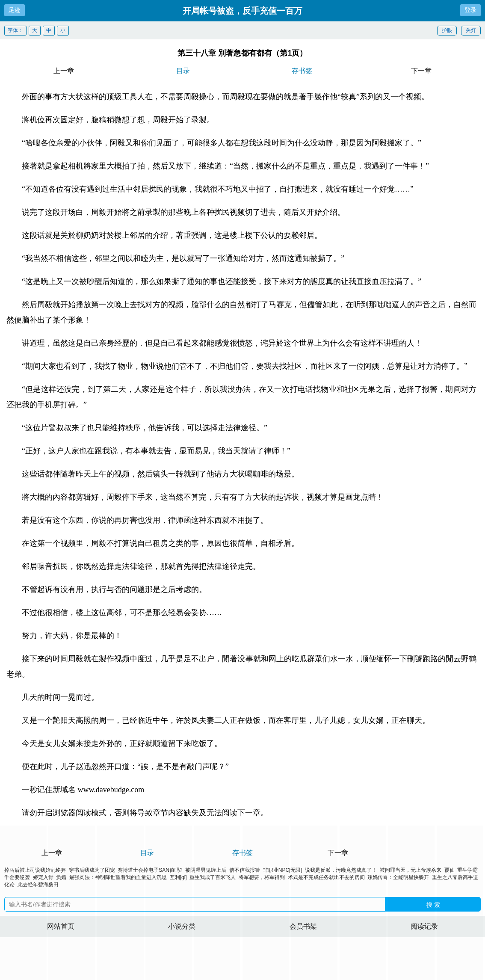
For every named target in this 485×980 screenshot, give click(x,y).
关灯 (471, 30)
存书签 (302, 71)
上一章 (64, 71)
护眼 (447, 30)
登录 (470, 10)
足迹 (15, 10)
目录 (183, 71)
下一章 (421, 71)
